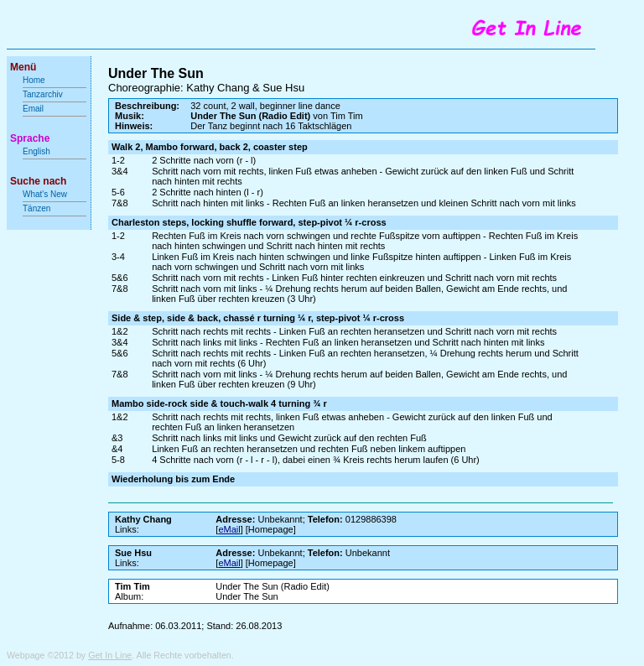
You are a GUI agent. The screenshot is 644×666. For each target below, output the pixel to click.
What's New (46, 194)
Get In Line (110, 655)
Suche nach (38, 181)
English (36, 151)
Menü (23, 67)
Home (34, 80)
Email (33, 109)
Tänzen (36, 208)
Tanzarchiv (43, 94)
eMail (229, 529)
